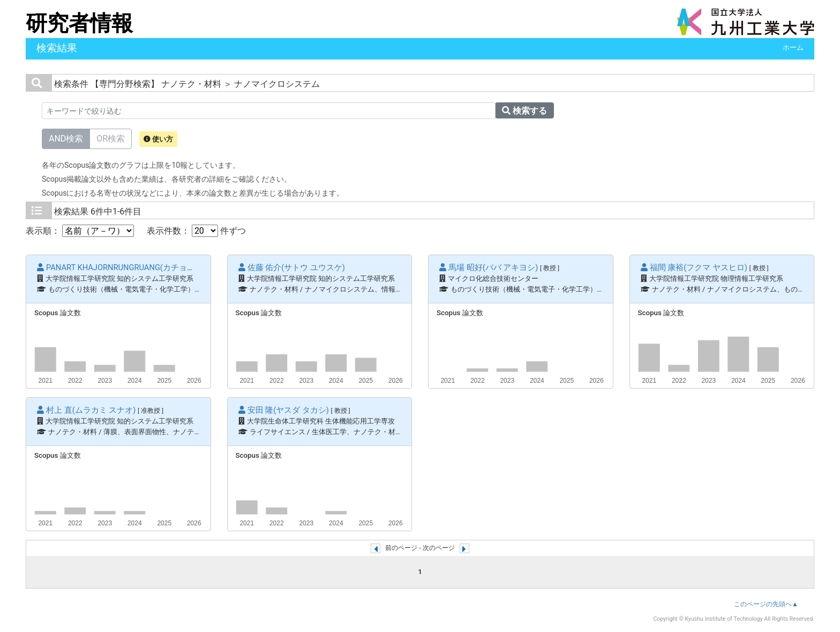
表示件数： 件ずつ (196, 231)
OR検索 (111, 138)
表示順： (80, 231)
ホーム (793, 47)
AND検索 (66, 138)
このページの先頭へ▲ (766, 604)
